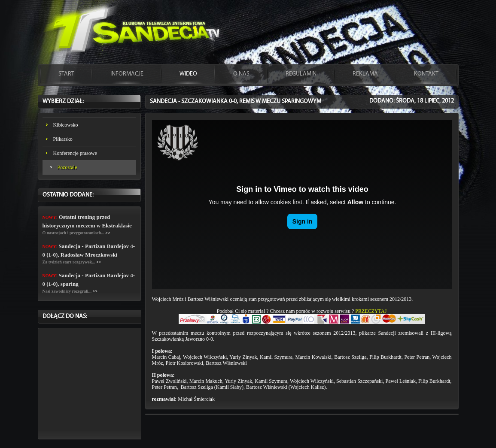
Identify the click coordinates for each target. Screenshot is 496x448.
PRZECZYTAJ (371, 311)
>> (108, 233)
